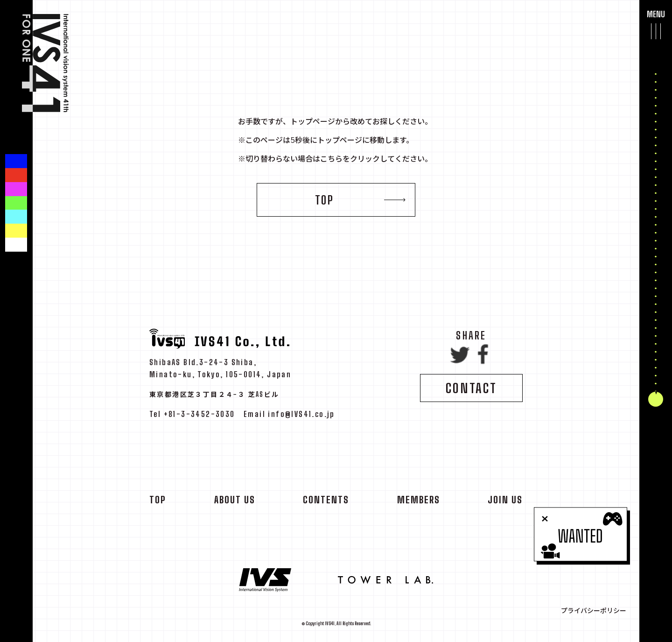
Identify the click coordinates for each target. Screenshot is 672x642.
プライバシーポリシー (594, 611)
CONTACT (471, 391)
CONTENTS (326, 503)
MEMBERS (419, 503)
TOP (325, 200)
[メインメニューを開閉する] (656, 31)
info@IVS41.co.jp (301, 417)
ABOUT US (235, 503)
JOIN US (505, 503)
